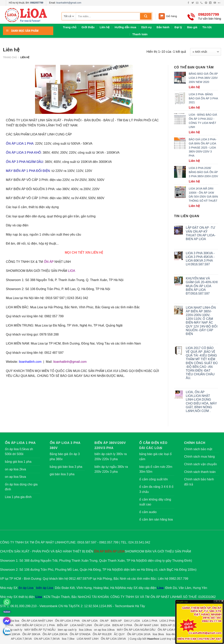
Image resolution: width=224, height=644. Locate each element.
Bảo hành (163, 27)
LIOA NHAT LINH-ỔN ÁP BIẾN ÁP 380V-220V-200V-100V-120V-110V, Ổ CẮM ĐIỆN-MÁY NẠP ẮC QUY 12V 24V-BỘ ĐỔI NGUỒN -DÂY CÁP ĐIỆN (202, 321)
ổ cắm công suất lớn (154, 479)
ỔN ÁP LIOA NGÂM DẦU (173, 630)
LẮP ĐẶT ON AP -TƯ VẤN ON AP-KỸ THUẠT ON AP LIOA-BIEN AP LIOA (201, 233)
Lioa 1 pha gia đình (18, 497)
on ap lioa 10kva (104, 630)
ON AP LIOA (90, 621)
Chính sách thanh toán (200, 472)
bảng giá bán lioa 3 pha (66, 467)
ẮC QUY (119, 634)
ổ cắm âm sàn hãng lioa (156, 519)
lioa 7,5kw (68, 639)
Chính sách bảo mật (198, 449)
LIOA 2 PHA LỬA (170, 621)
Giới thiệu (88, 27)
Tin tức (207, 27)
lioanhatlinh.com (30, 362)
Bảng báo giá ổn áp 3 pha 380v (65, 457)
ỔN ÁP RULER (102, 634)
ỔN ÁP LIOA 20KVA (55, 634)
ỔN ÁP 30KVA (31, 634)
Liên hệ (105, 27)
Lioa (160, 588)
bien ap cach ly (13, 630)
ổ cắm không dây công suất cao (155, 502)
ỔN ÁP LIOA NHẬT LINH (37, 621)
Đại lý (178, 27)
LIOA (71, 271)
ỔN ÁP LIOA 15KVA (113, 639)
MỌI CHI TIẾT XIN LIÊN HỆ (84, 253)
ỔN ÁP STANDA (80, 634)
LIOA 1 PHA (150, 621)
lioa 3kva (158, 634)
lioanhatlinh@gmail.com (69, 3)
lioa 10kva (85, 630)
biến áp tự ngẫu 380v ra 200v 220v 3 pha (111, 469)
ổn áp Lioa (26, 588)
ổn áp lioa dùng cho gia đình (21, 487)
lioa (17, 621)
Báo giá (192, 27)
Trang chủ (70, 27)
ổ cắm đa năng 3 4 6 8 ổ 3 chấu (156, 489)
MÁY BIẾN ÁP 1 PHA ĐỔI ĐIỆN (28, 171)
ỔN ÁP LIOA (102, 625)
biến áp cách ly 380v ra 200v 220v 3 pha (111, 457)
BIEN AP (116, 621)
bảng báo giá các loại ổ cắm (155, 457)
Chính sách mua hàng (199, 457)
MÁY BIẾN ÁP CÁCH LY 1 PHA (35, 625)
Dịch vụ (146, 27)
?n (217, 601)
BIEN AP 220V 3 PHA (174, 625)
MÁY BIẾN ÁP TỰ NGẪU (40, 630)
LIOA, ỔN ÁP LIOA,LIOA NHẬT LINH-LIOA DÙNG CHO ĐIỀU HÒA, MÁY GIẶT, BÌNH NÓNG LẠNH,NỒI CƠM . (201, 401)
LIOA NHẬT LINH (81, 625)
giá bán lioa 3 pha (62, 474)
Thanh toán (140, 34)
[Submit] (146, 16)
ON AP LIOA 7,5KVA (47, 639)
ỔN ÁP (49, 262)
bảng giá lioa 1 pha (18, 462)
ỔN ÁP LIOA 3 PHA (67, 621)
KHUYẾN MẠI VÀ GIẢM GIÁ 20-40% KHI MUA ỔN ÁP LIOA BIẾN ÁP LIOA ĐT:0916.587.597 (202, 286)
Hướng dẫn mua (125, 27)
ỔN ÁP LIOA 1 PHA (20, 144)
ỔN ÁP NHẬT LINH (164, 597)
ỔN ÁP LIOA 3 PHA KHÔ (23, 153)
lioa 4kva (172, 634)
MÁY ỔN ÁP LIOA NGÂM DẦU (136, 630)
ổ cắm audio (148, 512)
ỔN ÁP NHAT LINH (146, 625)
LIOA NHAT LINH (88, 639)
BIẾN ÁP (111, 551)
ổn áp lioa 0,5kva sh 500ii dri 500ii (19, 452)
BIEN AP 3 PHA (122, 625)
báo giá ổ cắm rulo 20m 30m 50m (156, 469)
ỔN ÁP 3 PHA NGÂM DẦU (24, 162)
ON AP (104, 621)
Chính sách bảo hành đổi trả (199, 482)
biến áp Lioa (45, 588)
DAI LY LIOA (132, 621)
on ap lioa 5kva (15, 477)
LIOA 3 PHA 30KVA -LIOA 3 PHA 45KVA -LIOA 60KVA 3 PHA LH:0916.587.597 (200, 259)
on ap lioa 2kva (15, 469)
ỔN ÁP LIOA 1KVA (139, 634)
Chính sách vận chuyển (200, 464)
